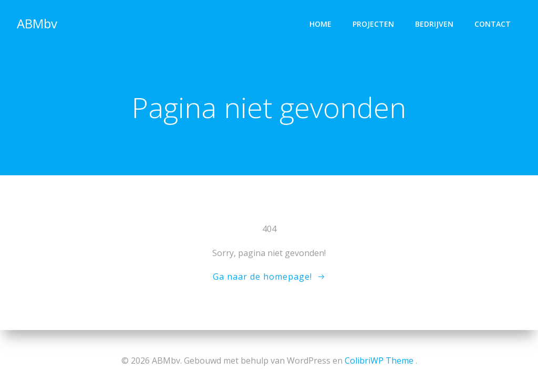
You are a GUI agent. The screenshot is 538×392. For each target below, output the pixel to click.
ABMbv (37, 23)
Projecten (373, 24)
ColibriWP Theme (379, 361)
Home (320, 24)
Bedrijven (434, 24)
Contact (493, 24)
